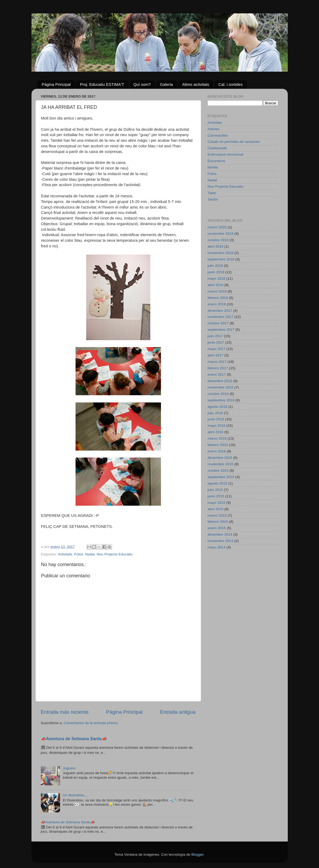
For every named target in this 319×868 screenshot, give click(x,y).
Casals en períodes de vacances (234, 142)
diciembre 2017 (220, 311)
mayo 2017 (217, 349)
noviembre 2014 (221, 541)
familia (213, 167)
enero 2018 (217, 304)
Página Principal (56, 84)
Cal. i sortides (231, 84)
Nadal (90, 554)
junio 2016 (216, 419)
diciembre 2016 (220, 381)
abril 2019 (216, 246)
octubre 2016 (218, 394)
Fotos (79, 554)
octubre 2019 (218, 240)
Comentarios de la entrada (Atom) (91, 723)
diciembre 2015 (220, 458)
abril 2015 (216, 509)
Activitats (65, 554)
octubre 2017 (218, 323)
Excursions (216, 161)
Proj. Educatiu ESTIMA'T (102, 84)
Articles (214, 129)
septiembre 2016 (221, 400)
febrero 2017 (218, 368)
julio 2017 (215, 336)
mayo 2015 (217, 503)
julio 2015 (215, 490)
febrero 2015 (218, 522)
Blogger (198, 854)
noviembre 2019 (221, 234)
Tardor (213, 199)
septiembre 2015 (221, 477)
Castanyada (217, 148)
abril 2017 (216, 355)
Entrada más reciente (65, 712)
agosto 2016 (218, 407)
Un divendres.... (75, 795)
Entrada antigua (178, 712)
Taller (212, 193)
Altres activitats (196, 84)
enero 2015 (217, 528)
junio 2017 (216, 342)
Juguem (69, 768)
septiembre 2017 (221, 330)
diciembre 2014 (220, 534)
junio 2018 (216, 272)
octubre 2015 (218, 471)
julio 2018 (215, 266)
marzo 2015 (217, 515)
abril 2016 (216, 432)
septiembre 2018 (221, 259)
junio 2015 (216, 496)
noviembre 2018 (221, 253)
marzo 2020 (217, 227)
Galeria (166, 84)
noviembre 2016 (221, 387)
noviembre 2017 (221, 317)
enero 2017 (217, 375)
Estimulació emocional (226, 154)
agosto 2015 (218, 483)
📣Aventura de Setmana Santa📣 (74, 739)
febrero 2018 (218, 298)
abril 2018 (216, 285)
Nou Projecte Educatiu (115, 554)
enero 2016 (217, 451)
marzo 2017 (217, 362)
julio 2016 (215, 413)
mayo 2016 (217, 426)
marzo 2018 (217, 291)
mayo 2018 (217, 279)
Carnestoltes (218, 135)
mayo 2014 (217, 547)
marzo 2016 (217, 438)
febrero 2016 (218, 445)
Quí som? (142, 84)
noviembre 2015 (221, 464)
